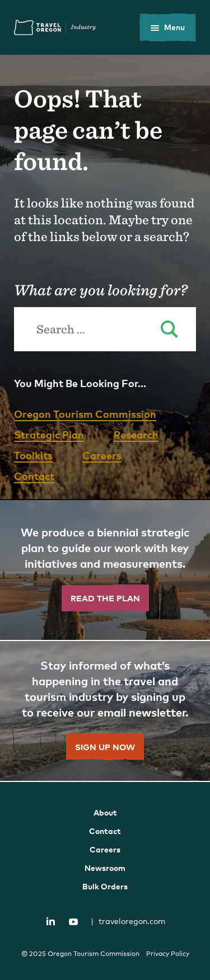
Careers (102, 455)
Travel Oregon (55, 27)
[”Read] (105, 571)
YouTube (73, 922)
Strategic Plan (49, 434)
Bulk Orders (105, 886)
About (105, 812)
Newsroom (105, 868)
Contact (34, 476)
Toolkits (33, 455)
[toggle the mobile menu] (168, 27)
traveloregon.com (128, 921)
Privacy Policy (168, 954)
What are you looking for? (101, 290)
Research (136, 434)
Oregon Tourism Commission (85, 414)
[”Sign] (105, 712)
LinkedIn (50, 921)
